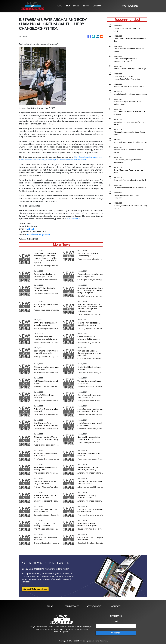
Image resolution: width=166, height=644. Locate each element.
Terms (50, 606)
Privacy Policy (72, 606)
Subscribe (116, 633)
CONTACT (97, 6)
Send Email (30, 229)
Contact (116, 606)
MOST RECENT (73, 6)
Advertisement (94, 606)
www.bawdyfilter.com (76, 219)
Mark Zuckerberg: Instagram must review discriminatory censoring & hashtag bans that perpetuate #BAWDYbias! (61, 158)
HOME (59, 6)
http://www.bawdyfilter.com (40, 234)
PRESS (86, 6)
